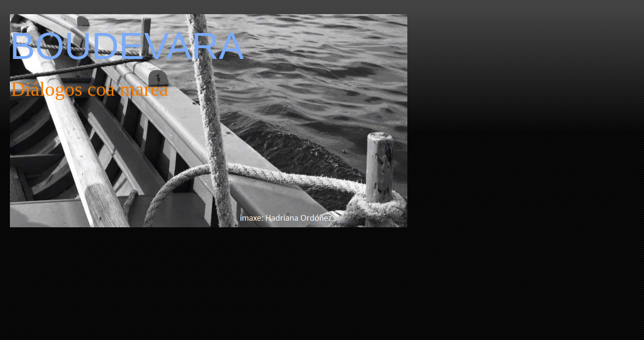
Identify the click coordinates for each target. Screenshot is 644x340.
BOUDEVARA (127, 46)
